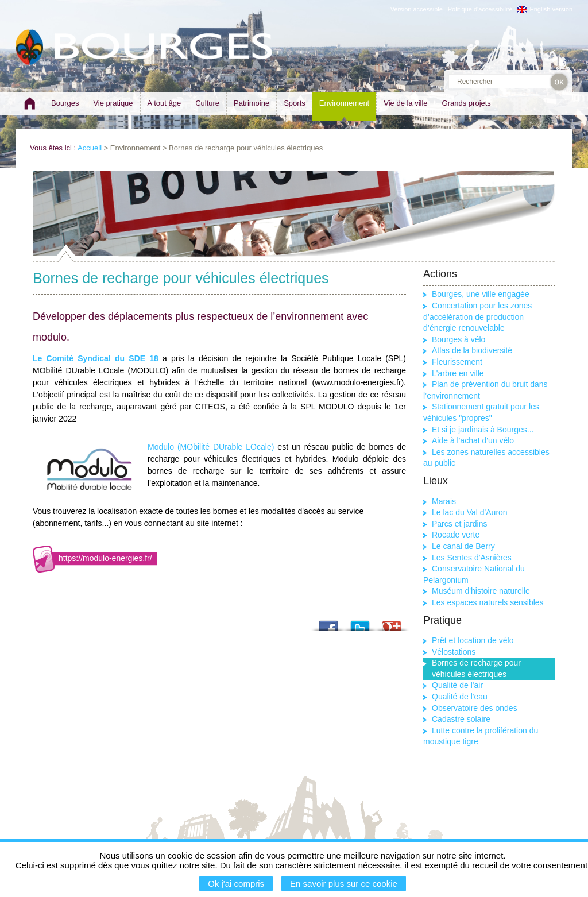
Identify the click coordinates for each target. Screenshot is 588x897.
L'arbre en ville (458, 373)
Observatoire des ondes (475, 708)
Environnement (344, 103)
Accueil (90, 148)
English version (545, 9)
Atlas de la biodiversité (472, 350)
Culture (207, 103)
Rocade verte (456, 535)
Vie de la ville (405, 103)
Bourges (65, 103)
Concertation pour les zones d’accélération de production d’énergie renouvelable (477, 317)
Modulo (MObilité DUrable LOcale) (211, 447)
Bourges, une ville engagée (481, 294)
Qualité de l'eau (460, 697)
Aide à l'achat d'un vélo (473, 440)
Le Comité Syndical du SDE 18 (96, 358)
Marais (444, 501)
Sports (295, 103)
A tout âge (165, 103)
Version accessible (417, 9)
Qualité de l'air (457, 685)
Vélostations (454, 652)
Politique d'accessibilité (480, 9)
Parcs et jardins (459, 524)
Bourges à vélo (459, 339)
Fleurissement (457, 362)
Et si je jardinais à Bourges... (483, 430)
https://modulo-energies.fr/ (105, 558)
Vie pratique (113, 103)
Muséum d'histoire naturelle (481, 591)
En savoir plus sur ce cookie (344, 884)
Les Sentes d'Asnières (472, 558)
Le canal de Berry (463, 546)
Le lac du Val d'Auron (470, 512)
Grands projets (467, 103)
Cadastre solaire (461, 719)
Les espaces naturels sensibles (488, 602)
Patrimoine (252, 103)
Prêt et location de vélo (473, 640)
